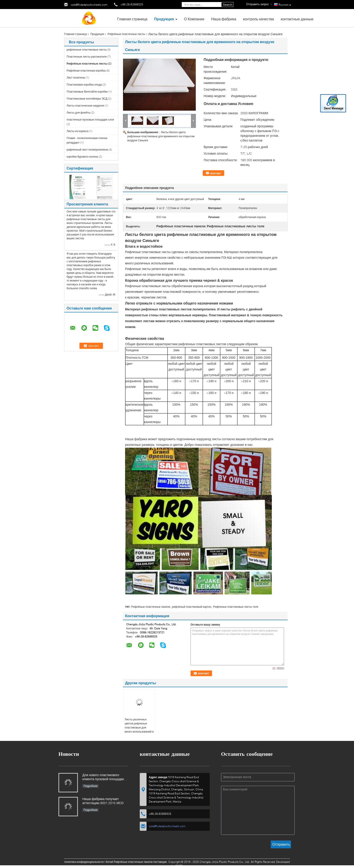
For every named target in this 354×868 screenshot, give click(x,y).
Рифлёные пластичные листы (126, 34)
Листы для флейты (78, 113)
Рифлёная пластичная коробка (86, 71)
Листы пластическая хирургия (85, 106)
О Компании (194, 19)
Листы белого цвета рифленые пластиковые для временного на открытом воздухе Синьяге (161, 136)
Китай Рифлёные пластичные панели (129, 862)
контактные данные (297, 19)
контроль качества (258, 19)
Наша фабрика (224, 19)
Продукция (164, 19)
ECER (179, 866)
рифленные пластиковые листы (87, 50)
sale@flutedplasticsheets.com (89, 5)
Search (228, 5)
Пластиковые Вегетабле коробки (87, 92)
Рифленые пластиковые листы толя (236, 607)
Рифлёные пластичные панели (151, 607)
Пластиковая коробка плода (84, 85)
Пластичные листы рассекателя (87, 57)
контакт (216, 173)
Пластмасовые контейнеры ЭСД (87, 99)
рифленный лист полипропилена (87, 150)
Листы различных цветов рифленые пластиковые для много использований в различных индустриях (139, 727)
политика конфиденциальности (84, 862)
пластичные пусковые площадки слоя (90, 120)
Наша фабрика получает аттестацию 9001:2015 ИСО (103, 801)
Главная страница (132, 19)
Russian (285, 5)
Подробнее (91, 786)
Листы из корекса (77, 131)
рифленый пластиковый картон (192, 607)
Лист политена (76, 78)
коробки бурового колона (82, 157)
